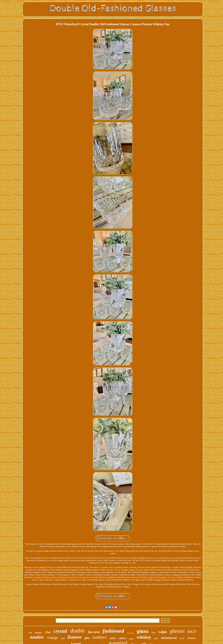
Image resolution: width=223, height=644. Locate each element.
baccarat (94, 632)
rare (30, 633)
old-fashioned (169, 638)
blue (154, 633)
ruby (156, 638)
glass (143, 631)
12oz (48, 632)
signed (131, 639)
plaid (182, 638)
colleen (122, 638)
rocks (113, 638)
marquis (38, 633)
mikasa (191, 638)
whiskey (144, 637)
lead (63, 638)
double (78, 631)
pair (192, 632)
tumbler (37, 637)
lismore (75, 637)
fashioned (113, 631)
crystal (60, 631)
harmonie (130, 633)
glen (87, 638)
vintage (53, 637)
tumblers (100, 637)
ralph (163, 632)
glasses (177, 631)
